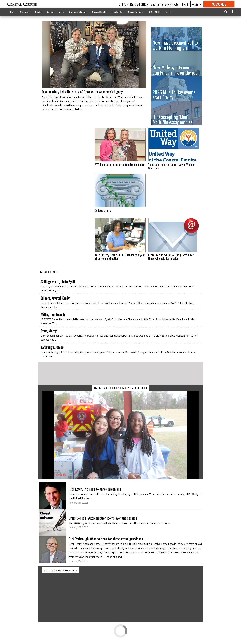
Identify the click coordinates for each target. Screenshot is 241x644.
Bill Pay (123, 4)
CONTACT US (154, 12)
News (12, 12)
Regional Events (99, 12)
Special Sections (135, 12)
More (170, 12)
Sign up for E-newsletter (165, 4)
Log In (186, 4)
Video (61, 12)
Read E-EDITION (139, 4)
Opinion (50, 12)
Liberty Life (117, 12)
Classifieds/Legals (78, 12)
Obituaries (24, 12)
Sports (38, 12)
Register (197, 4)
